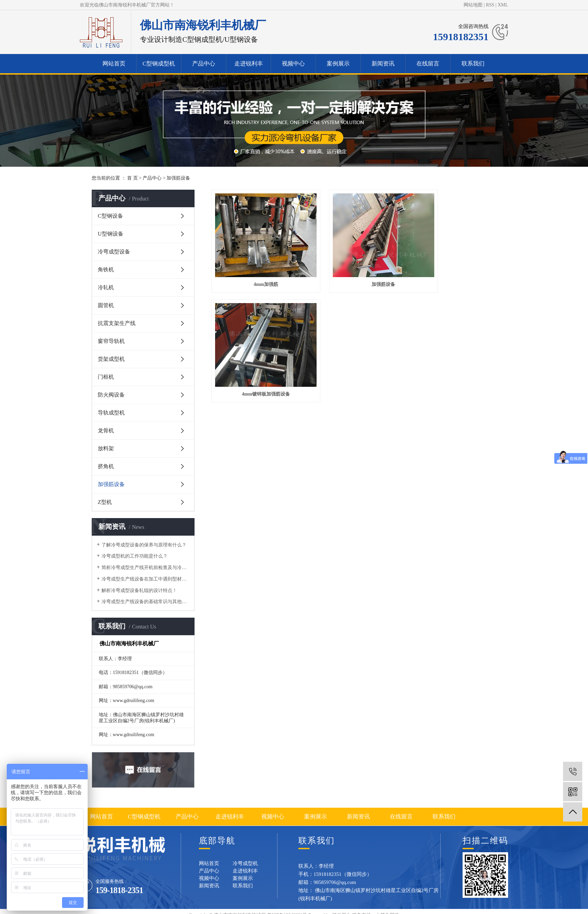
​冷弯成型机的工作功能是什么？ (135, 556)
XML (503, 5)
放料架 (106, 448)
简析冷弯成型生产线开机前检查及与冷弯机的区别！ (145, 568)
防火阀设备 (111, 395)
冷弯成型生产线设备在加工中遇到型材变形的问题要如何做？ (145, 579)
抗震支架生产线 (117, 323)
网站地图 (473, 5)
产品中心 (204, 64)
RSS (490, 5)
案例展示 (338, 64)
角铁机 (106, 270)
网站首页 (114, 64)
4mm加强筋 (256, 268)
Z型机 (105, 502)
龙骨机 (106, 431)
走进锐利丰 (249, 64)
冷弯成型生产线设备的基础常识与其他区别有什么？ (145, 602)
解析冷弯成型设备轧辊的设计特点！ (139, 590)
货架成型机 (111, 359)
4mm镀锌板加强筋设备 (451, 268)
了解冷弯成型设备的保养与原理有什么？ (144, 545)
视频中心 (293, 64)
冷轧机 (106, 287)
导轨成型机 (111, 413)
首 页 (133, 178)
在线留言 (428, 64)
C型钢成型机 (159, 64)
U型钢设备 (111, 234)
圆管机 (106, 305)
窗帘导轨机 (111, 341)
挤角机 (106, 466)
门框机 (106, 377)
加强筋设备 (178, 178)
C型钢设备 (110, 216)
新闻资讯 (383, 64)
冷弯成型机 (245, 864)
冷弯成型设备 (114, 252)
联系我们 (473, 64)
